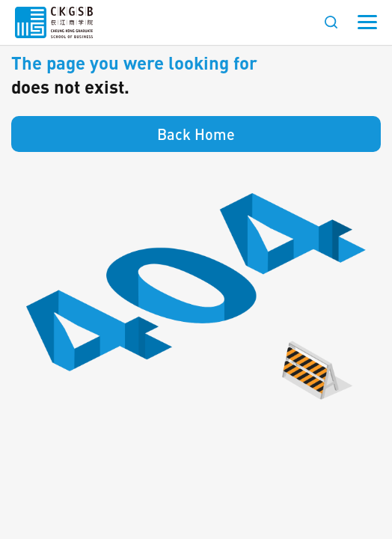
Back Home (196, 134)
